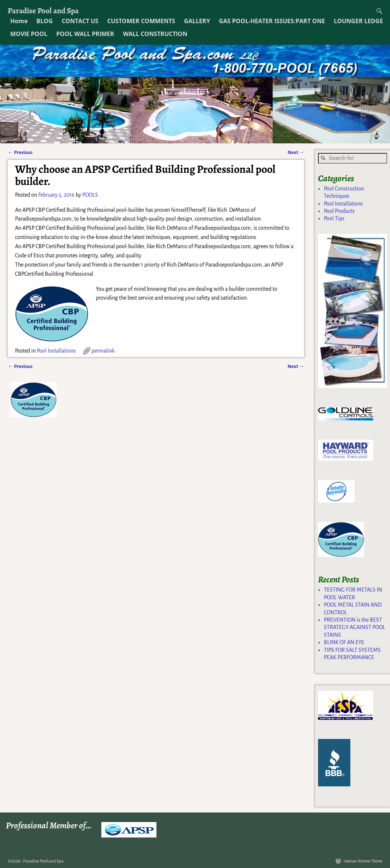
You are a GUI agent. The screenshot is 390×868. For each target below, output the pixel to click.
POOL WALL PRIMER (85, 34)
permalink (103, 351)
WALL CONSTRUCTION (155, 34)
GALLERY (197, 21)
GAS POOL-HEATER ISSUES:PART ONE (272, 21)
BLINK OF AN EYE (344, 642)
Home (19, 21)
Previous (20, 152)
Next (296, 152)
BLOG (45, 21)
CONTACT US (80, 21)
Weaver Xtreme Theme (363, 861)
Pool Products (339, 211)
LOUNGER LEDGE (358, 21)
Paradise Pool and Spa (43, 10)
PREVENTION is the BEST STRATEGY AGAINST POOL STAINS (355, 627)
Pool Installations (56, 351)
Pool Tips (334, 218)
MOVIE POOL (29, 34)
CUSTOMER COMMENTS (141, 21)
